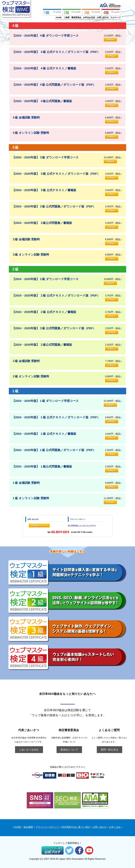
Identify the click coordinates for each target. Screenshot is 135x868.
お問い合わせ (103, 17)
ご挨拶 (67, 17)
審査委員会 (76, 17)
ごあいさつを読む (29, 750)
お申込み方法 (89, 17)
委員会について (69, 750)
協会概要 (28, 827)
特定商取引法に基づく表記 (76, 827)
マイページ (115, 17)
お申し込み (115, 827)
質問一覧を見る (109, 750)
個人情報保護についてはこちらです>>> (82, 525)
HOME (59, 17)
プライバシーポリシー (47, 827)
